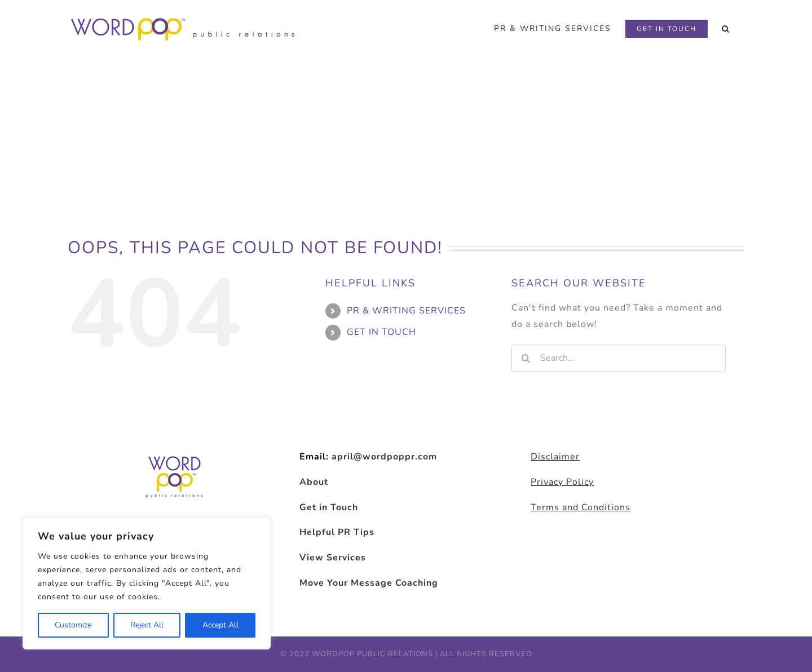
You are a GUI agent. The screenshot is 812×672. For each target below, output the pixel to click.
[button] (726, 29)
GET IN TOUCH (381, 332)
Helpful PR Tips (337, 532)
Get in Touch (329, 507)
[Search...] (619, 358)
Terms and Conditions (581, 507)
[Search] (526, 358)
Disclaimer (555, 457)
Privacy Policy (562, 482)
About (314, 482)
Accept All (220, 625)
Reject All (147, 625)
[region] (147, 583)
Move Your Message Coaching (369, 583)
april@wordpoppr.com (384, 457)
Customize (73, 625)
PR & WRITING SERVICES (406, 311)
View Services (333, 558)
